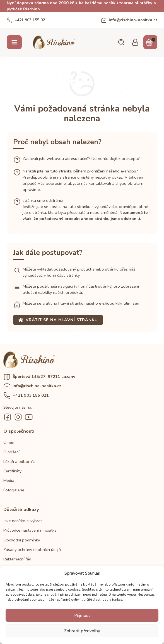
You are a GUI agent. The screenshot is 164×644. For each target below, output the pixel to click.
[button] (121, 42)
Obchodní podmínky (22, 540)
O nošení (11, 452)
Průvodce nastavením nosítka (30, 530)
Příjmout (82, 615)
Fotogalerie (14, 490)
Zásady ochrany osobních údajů (32, 550)
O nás (9, 442)
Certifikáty (12, 471)
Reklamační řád (17, 559)
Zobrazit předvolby (82, 631)
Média (9, 480)
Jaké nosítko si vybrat (23, 521)
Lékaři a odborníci (19, 461)
